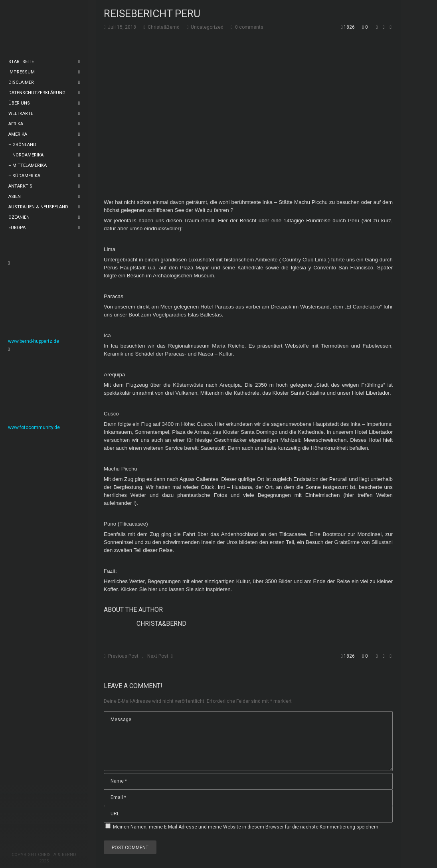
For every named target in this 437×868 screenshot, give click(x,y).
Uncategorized (207, 27)
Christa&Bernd (161, 624)
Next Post (158, 656)
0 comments (249, 27)
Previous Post (123, 656)
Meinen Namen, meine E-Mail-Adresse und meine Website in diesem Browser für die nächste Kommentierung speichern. (246, 827)
